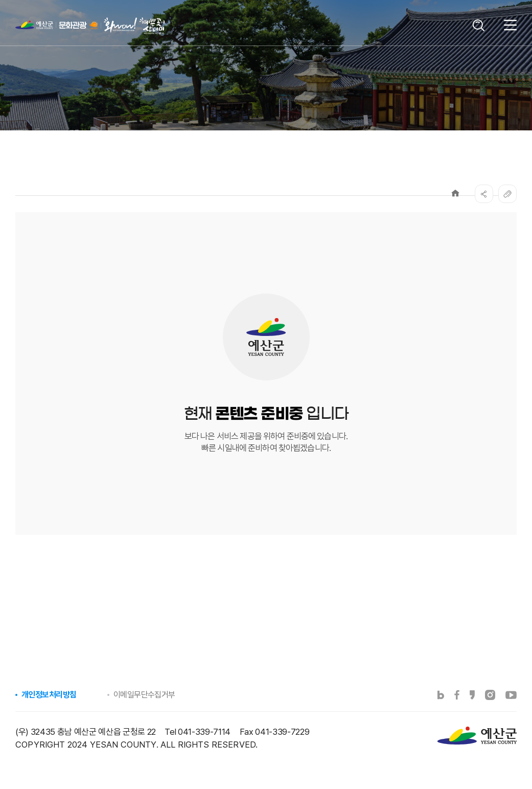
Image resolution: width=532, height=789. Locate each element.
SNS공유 (484, 194)
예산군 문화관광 (76, 28)
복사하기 (507, 194)
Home (455, 193)
